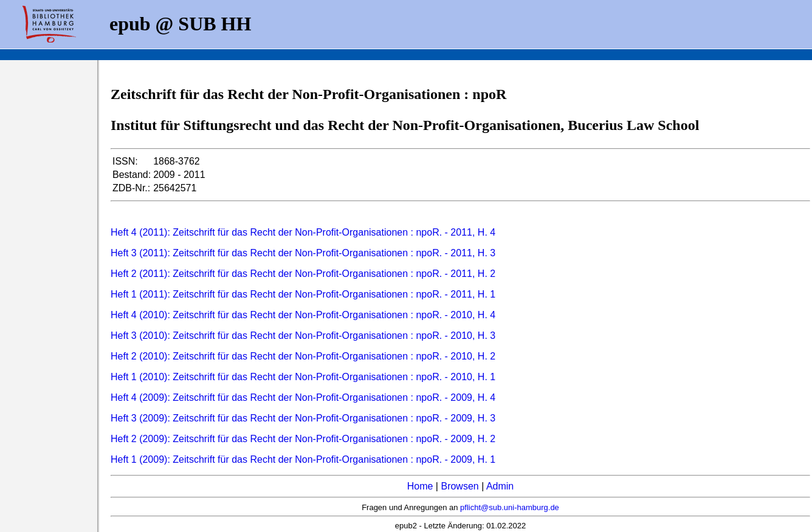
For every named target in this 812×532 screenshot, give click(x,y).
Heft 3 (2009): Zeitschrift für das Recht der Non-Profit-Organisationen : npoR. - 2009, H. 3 (303, 418)
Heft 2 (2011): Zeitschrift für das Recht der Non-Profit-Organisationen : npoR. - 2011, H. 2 (303, 274)
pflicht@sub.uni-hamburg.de (510, 507)
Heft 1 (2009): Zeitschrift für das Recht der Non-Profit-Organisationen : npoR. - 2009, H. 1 (303, 459)
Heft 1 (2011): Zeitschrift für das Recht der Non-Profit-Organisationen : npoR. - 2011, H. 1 (303, 294)
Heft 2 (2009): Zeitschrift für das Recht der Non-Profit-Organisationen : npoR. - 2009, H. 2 (303, 439)
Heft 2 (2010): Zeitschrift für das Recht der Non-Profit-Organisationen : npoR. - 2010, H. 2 (303, 356)
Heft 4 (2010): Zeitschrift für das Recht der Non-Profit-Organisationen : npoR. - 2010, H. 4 (303, 315)
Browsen (459, 486)
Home (420, 486)
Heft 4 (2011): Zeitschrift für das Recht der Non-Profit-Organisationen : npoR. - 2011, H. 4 (303, 232)
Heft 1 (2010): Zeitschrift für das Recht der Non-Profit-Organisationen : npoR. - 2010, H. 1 (303, 377)
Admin (500, 486)
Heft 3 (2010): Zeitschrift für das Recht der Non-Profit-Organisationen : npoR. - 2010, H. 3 (303, 336)
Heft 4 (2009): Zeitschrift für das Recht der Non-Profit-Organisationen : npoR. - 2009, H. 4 (303, 397)
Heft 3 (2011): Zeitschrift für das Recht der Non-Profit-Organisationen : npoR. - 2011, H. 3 (303, 253)
